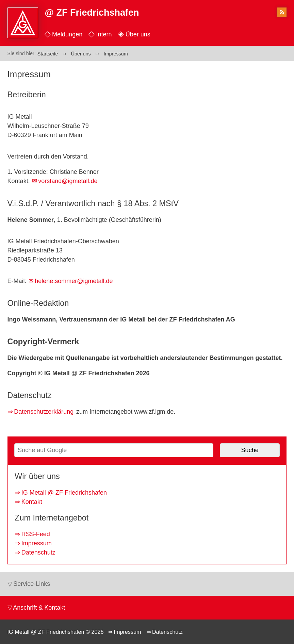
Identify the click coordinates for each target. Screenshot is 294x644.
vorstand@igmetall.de (68, 181)
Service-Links (32, 584)
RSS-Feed (36, 534)
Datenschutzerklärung (44, 412)
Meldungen (67, 34)
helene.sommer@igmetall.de (74, 281)
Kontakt (32, 502)
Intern (104, 34)
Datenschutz (38, 552)
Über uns (138, 34)
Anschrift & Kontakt (39, 608)
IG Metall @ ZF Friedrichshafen (64, 493)
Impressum (37, 543)
